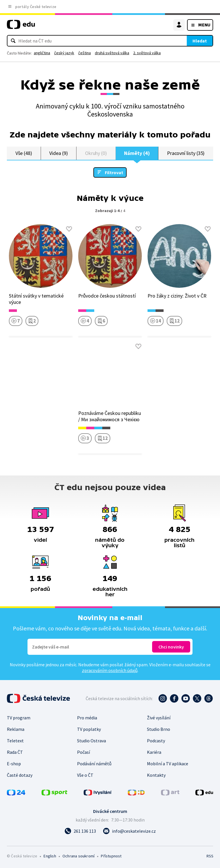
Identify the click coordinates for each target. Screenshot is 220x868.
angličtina (42, 53)
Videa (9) (58, 153)
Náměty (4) (137, 153)
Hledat (200, 41)
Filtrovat (114, 172)
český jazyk (64, 53)
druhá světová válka (112, 53)
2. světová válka (147, 53)
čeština (85, 53)
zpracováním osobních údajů (110, 670)
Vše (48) (24, 153)
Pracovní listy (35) (186, 153)
